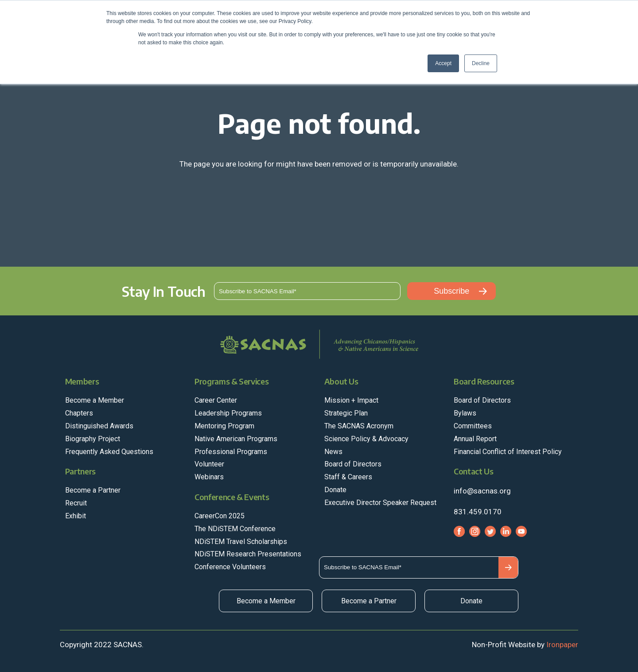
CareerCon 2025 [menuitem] (220, 516)
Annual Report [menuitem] (475, 439)
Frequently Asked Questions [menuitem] (109, 452)
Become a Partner (369, 601)
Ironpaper (562, 645)
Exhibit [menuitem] (76, 516)
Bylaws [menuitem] (465, 413)
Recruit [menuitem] (76, 503)
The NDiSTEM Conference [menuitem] (235, 529)
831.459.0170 (478, 512)
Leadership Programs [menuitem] (228, 413)
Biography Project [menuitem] (93, 439)
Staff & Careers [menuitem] (348, 477)
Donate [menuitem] (335, 490)
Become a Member (266, 601)
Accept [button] (443, 63)
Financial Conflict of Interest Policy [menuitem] (508, 452)
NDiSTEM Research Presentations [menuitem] (248, 554)
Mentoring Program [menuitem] (224, 426)
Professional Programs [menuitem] (231, 452)
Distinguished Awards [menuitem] (99, 426)
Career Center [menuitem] (216, 400)
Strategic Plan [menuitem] (346, 413)
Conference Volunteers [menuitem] (230, 567)
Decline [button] (481, 63)
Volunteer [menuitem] (209, 464)
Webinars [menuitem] (209, 477)
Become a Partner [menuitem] (93, 490)
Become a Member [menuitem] (95, 400)
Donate (471, 601)
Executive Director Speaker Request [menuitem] (380, 503)
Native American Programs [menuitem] (236, 439)
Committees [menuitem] (473, 426)
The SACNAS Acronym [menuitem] (359, 426)
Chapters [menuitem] (79, 413)
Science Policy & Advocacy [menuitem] (366, 439)
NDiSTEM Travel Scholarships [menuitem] (241, 542)
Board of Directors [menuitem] (353, 464)
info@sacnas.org (482, 491)
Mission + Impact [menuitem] (351, 400)
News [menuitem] (333, 452)
